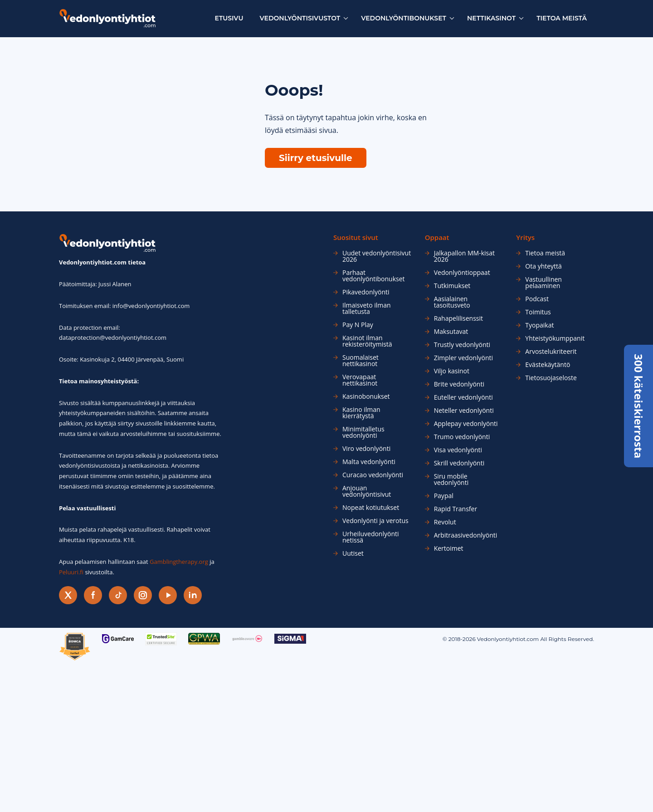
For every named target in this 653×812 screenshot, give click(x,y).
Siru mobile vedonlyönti (451, 479)
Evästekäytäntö (548, 365)
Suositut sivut (356, 237)
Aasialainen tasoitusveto (452, 302)
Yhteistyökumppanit (555, 338)
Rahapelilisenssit (458, 318)
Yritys (525, 237)
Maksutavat (451, 332)
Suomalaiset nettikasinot (361, 361)
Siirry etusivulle (316, 158)
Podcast (537, 299)
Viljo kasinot (452, 371)
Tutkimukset (452, 286)
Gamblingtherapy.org (179, 562)
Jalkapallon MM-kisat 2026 (464, 256)
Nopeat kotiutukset (371, 508)
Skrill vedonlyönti (459, 463)
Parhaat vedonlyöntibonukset (374, 276)
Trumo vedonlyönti (462, 437)
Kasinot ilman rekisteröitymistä (367, 341)
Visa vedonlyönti (458, 450)
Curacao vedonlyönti (373, 475)
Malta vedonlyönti (369, 462)
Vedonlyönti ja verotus (375, 521)
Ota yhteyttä (543, 266)
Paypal (444, 496)
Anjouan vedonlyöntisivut (367, 491)
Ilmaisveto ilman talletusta (367, 308)
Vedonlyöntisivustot (300, 18)
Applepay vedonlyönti (466, 424)
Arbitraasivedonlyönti (466, 535)
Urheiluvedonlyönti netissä (371, 537)
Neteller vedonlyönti (464, 411)
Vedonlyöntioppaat (462, 273)
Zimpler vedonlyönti (463, 358)
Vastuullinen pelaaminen (543, 283)
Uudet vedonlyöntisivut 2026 (377, 256)
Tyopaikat (539, 325)
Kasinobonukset (366, 396)
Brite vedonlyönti (459, 384)
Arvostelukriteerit (551, 352)
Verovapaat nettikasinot (360, 380)
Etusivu (229, 18)
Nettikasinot (491, 18)
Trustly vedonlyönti (462, 345)
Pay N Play (358, 325)
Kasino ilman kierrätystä (361, 413)
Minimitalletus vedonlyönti (363, 432)
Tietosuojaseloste (551, 378)
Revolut (445, 522)
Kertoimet (449, 548)
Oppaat (437, 237)
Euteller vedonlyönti (463, 397)
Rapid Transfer (456, 509)
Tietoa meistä (562, 18)
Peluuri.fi (71, 572)
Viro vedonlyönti (366, 449)
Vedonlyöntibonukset (404, 18)
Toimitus (538, 312)
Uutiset (353, 553)
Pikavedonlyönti (366, 292)
